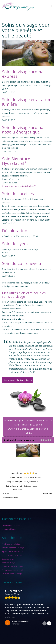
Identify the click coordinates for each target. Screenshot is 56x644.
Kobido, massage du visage (13, 548)
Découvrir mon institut (11, 525)
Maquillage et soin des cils (13, 570)
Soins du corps (8, 559)
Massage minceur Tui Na (12, 555)
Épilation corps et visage (12, 574)
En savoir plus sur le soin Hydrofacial (19, 186)
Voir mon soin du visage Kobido (18, 380)
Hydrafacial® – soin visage (13, 551)
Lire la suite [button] (10, 617)
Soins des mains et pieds (12, 566)
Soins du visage (8, 563)
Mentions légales (9, 529)
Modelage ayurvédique (12, 544)
